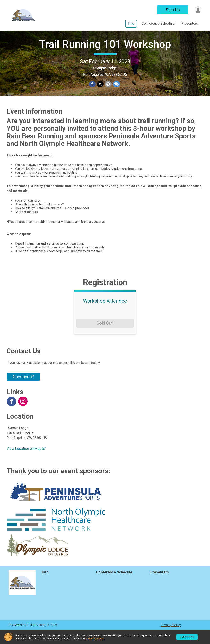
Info (131, 24)
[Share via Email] (108, 91)
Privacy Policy (96, 639)
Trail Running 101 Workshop (105, 50)
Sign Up (172, 10)
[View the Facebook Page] (11, 413)
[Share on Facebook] (92, 91)
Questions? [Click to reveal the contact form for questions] (23, 389)
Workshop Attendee (105, 313)
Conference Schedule (158, 24)
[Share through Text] (116, 91)
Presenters (190, 24)
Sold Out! (105, 335)
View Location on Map (26, 461)
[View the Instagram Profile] (23, 413)
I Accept (187, 637)
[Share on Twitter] (100, 91)
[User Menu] (198, 10)
